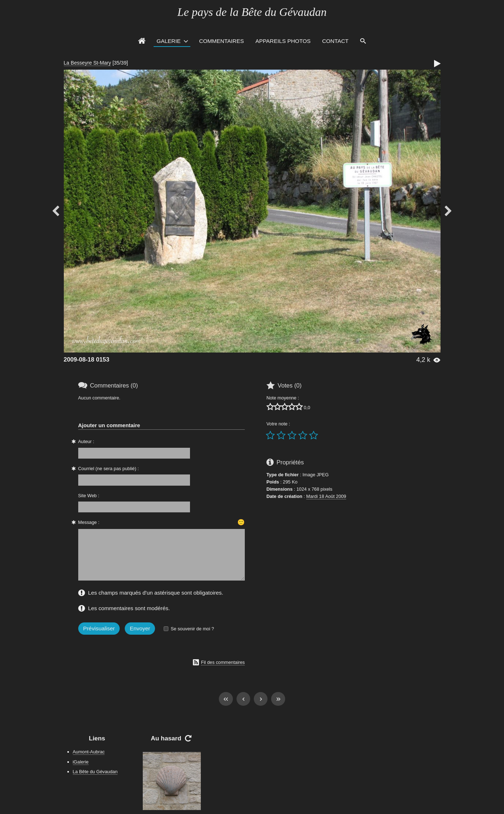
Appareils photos (283, 41)
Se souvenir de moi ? (192, 629)
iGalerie (81, 762)
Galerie (169, 41)
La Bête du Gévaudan (95, 772)
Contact (335, 41)
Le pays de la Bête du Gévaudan (252, 12)
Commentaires (221, 41)
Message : (89, 522)
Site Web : (89, 496)
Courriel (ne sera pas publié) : (109, 469)
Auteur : (86, 441)
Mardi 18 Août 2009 (326, 496)
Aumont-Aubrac (89, 752)
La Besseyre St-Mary (87, 63)
